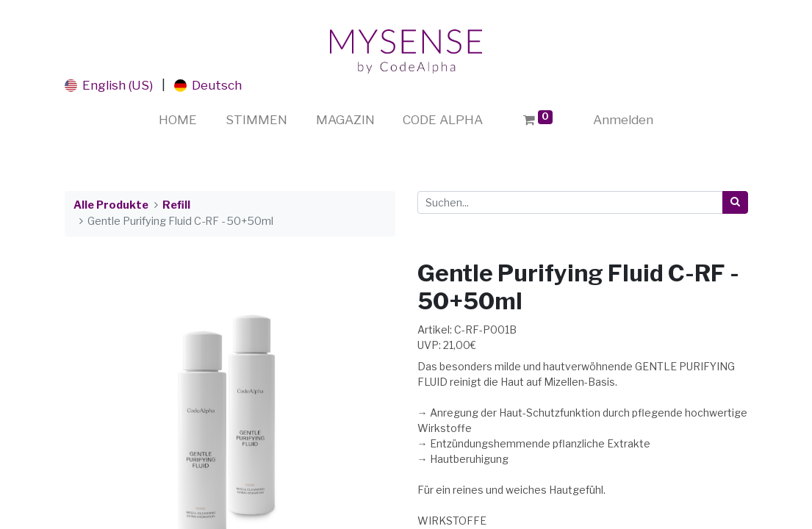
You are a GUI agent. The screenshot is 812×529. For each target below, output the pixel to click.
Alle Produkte (111, 205)
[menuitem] (178, 120)
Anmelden (623, 120)
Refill (176, 205)
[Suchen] (735, 202)
